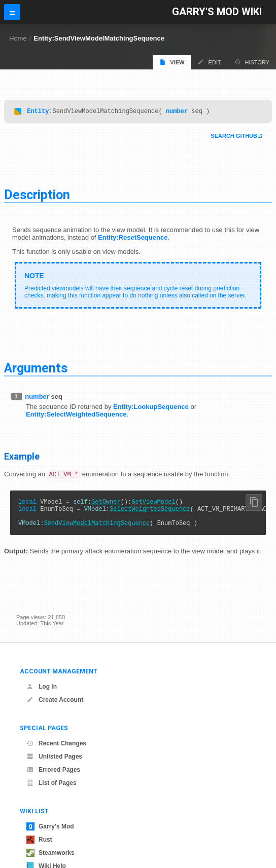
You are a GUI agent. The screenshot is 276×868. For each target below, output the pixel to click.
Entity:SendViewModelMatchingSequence (99, 38)
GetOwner (106, 505)
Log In (42, 687)
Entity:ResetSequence (133, 239)
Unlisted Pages (54, 757)
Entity (38, 112)
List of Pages (51, 783)
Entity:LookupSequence (151, 408)
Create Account (55, 700)
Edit (209, 62)
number (177, 112)
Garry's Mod (50, 826)
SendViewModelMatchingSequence (97, 531)
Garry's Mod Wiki (217, 12)
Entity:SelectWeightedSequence (76, 416)
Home (18, 38)
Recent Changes (56, 743)
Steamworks (50, 853)
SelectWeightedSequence (150, 514)
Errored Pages (53, 770)
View (172, 62)
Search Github (234, 137)
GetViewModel (153, 505)
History (252, 62)
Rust (39, 840)
